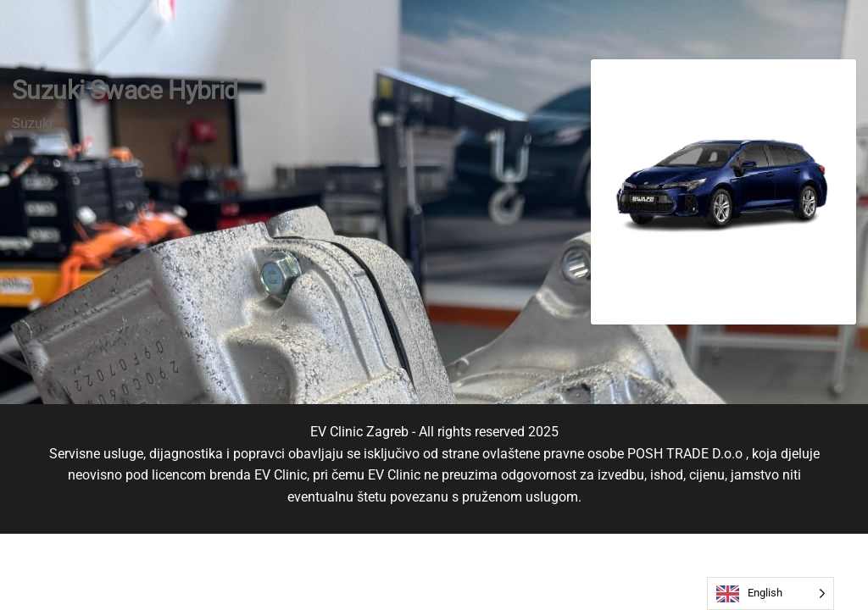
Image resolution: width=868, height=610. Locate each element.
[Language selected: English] (771, 593)
